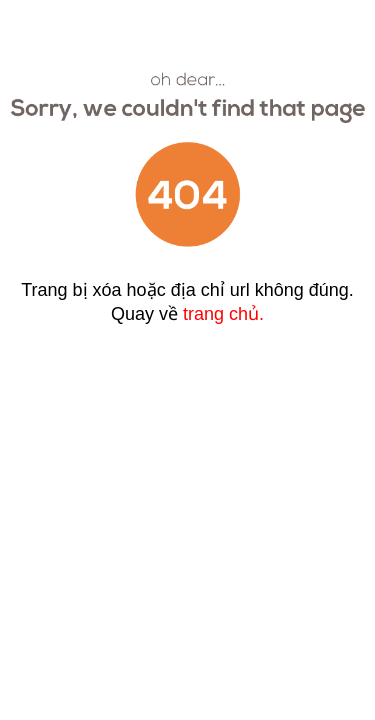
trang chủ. (223, 314)
